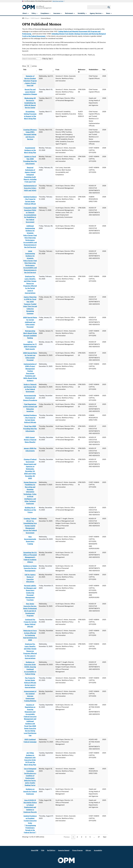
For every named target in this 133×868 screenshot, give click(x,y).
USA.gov (88, 850)
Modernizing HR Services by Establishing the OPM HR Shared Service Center (30, 103)
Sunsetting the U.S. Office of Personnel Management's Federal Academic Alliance (30, 557)
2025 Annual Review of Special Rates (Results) (30, 440)
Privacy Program (77, 850)
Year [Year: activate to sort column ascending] (104, 70)
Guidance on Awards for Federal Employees (30, 792)
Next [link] (105, 837)
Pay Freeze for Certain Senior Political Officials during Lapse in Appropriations (30, 683)
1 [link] (73, 837)
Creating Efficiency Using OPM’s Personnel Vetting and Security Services (30, 134)
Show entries (29, 66)
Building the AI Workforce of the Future (30, 510)
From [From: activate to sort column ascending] (57, 70)
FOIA (43, 850)
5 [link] (90, 837)
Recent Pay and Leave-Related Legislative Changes (30, 92)
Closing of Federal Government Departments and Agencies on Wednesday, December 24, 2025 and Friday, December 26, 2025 (30, 469)
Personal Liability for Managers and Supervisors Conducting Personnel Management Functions (30, 593)
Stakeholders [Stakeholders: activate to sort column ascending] (93, 70)
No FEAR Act (51, 850)
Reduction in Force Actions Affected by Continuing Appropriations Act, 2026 (30, 635)
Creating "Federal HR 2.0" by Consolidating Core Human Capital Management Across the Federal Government (30, 526)
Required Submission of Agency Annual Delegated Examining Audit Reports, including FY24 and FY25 (30, 175)
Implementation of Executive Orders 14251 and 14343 (30, 188)
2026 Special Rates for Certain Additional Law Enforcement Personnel (30, 322)
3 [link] (82, 837)
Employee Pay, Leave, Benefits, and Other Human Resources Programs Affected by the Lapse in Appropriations (30, 651)
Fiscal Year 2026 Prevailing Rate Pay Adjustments (30, 429)
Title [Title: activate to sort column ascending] (25, 70)
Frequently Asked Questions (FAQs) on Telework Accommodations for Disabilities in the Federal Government (30, 215)
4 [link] (86, 837)
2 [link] (77, 837)
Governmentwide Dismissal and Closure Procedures (30, 398)
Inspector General (64, 850)
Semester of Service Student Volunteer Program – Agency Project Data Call (30, 81)
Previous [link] (67, 837)
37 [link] (99, 837)
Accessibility (98, 850)
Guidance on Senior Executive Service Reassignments (30, 568)
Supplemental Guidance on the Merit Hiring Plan (30, 150)
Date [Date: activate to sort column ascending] (41, 70)
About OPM (35, 850)
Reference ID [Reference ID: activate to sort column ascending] (82, 71)
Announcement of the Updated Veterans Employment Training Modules (30, 696)
